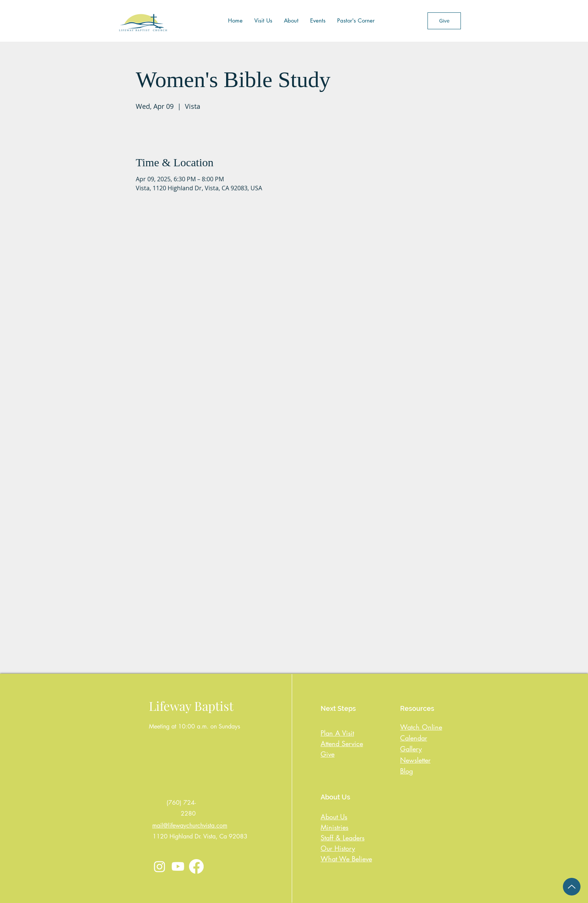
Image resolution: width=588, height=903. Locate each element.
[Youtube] (178, 866)
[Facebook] (196, 866)
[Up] (572, 887)
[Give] (444, 21)
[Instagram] (160, 866)
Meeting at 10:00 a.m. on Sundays (194, 726)
